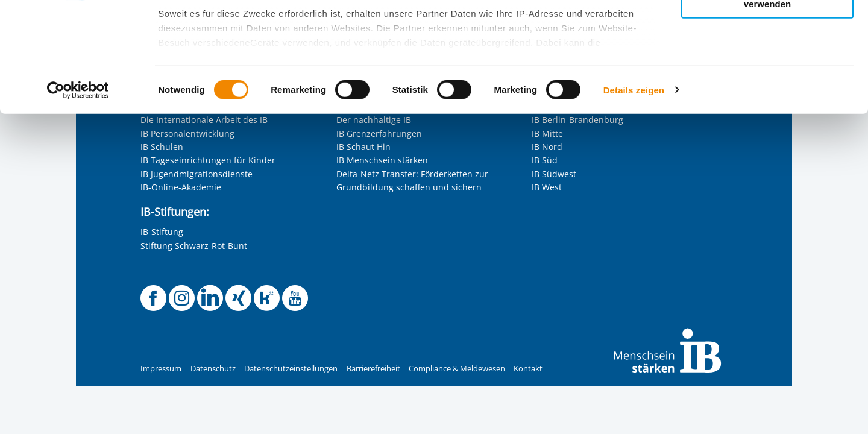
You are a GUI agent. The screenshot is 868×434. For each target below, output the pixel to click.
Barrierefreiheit (373, 369)
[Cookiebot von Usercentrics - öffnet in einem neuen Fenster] (78, 193)
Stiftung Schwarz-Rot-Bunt (194, 246)
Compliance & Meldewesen (457, 369)
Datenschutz (213, 369)
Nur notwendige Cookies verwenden (767, 102)
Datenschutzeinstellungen (291, 369)
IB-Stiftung (162, 232)
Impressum (161, 369)
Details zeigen (634, 193)
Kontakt (528, 369)
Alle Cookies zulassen (767, 29)
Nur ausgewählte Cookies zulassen (767, 64)
